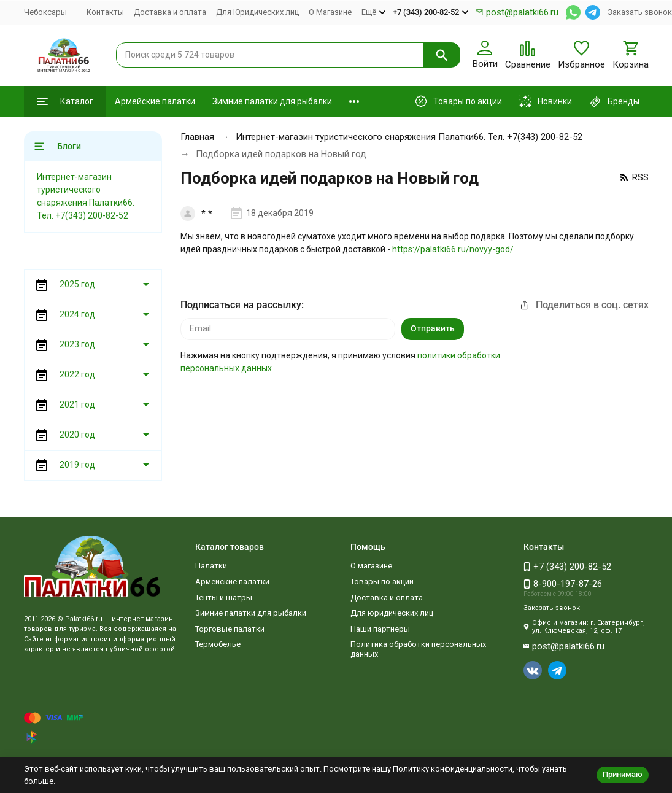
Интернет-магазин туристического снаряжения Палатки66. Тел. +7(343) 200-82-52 (409, 137)
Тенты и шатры (224, 598)
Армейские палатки (155, 101)
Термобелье (218, 644)
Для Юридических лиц (257, 12)
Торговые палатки (230, 629)
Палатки (211, 566)
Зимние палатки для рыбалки (272, 101)
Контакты (105, 12)
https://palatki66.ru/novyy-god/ (453, 249)
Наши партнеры (380, 629)
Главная (197, 137)
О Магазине (330, 12)
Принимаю (623, 774)
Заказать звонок (640, 12)
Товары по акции (382, 582)
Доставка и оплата (170, 12)
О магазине (371, 566)
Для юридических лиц (392, 613)
